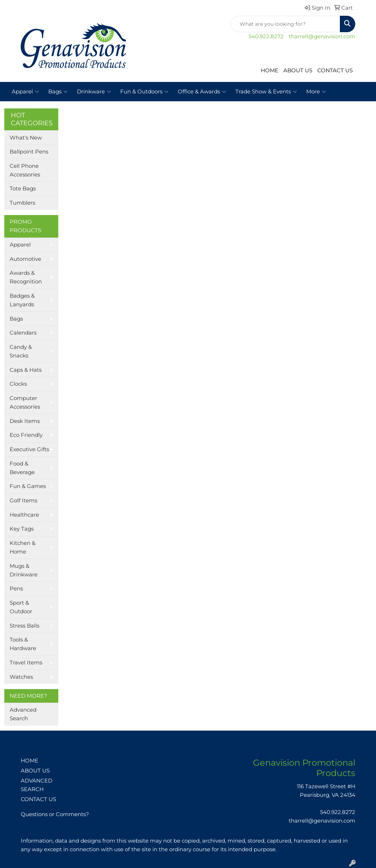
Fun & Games (28, 486)
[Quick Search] (285, 24)
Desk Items (25, 421)
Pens (16, 589)
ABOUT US (298, 70)
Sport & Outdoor (21, 607)
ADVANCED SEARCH (36, 785)
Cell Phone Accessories (25, 170)
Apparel (25, 92)
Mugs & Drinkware (24, 570)
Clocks (18, 384)
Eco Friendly (26, 435)
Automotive (25, 259)
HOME (270, 70)
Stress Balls (25, 626)
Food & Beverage (22, 468)
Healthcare (24, 515)
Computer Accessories (25, 403)
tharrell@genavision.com (322, 36)
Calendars (23, 333)
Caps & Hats (26, 370)
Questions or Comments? (55, 814)
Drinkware (94, 92)
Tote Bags (23, 189)
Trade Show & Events (266, 92)
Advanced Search (23, 714)
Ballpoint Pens (29, 152)
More (316, 92)
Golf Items (23, 501)
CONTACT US (335, 70)
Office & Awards (202, 92)
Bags (58, 92)
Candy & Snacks (21, 351)
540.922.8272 (266, 36)
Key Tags (22, 529)
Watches (21, 677)
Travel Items (26, 663)
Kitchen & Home (23, 547)
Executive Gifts (29, 449)
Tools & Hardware (23, 644)
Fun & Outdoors (144, 92)
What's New (26, 138)
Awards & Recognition (26, 277)
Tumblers (22, 203)
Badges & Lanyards (22, 300)
